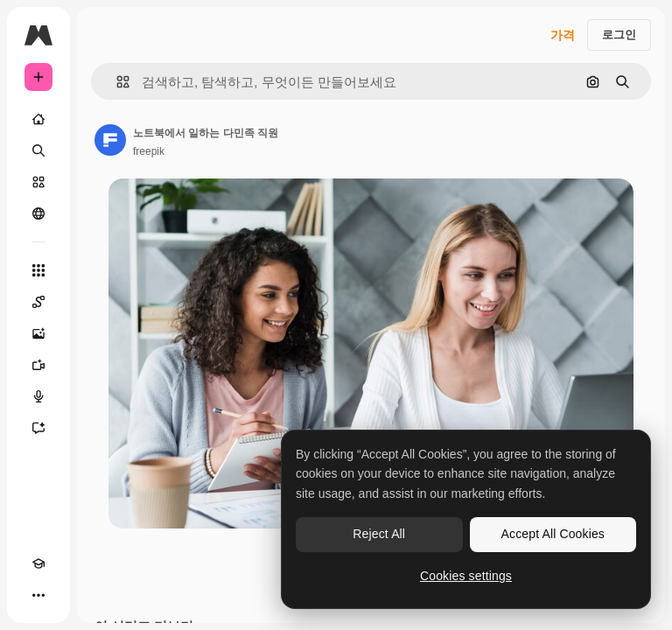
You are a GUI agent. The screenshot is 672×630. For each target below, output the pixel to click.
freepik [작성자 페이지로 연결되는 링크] (149, 151)
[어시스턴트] (38, 428)
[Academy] (38, 563)
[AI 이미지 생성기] (38, 333)
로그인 (619, 35)
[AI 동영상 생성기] (38, 365)
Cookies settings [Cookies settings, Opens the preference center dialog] (466, 576)
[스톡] (38, 182)
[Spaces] (38, 302)
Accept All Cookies (553, 534)
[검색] (38, 150)
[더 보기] (38, 595)
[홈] (38, 119)
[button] (116, 82)
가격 (563, 35)
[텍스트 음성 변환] (38, 396)
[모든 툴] (38, 270)
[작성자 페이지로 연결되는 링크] (110, 140)
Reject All (379, 534)
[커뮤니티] (38, 213)
